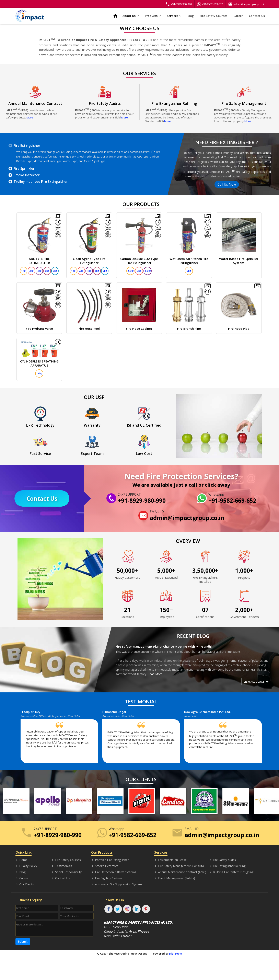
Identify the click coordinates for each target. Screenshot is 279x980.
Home (21, 860)
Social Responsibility (66, 872)
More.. (30, 117)
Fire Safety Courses (214, 16)
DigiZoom (176, 954)
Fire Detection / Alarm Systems (114, 872)
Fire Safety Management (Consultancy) (181, 866)
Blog (191, 16)
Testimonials (62, 866)
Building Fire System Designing (231, 872)
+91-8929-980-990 (179, 4)
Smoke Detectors (105, 866)
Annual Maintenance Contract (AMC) (180, 872)
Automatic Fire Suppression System (117, 884)
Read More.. (156, 674)
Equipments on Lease (170, 860)
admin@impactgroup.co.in (247, 4)
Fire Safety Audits (222, 860)
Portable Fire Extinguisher (110, 860)
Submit (23, 942)
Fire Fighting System (106, 878)
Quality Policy (26, 866)
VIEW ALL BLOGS (256, 682)
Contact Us (257, 16)
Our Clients (25, 884)
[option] (61, 739)
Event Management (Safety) (175, 878)
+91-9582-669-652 (210, 4)
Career (238, 16)
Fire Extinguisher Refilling (227, 866)
